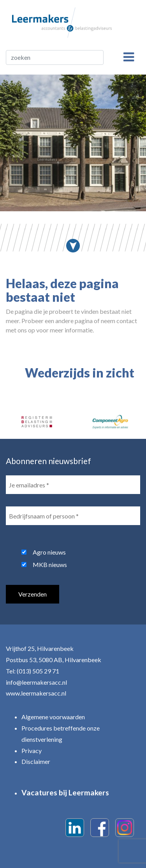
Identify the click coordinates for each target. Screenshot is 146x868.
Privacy (32, 751)
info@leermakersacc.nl (36, 682)
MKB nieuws (50, 564)
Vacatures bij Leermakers (65, 792)
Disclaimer (36, 761)
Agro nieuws (49, 552)
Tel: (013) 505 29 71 (33, 671)
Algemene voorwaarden (53, 717)
